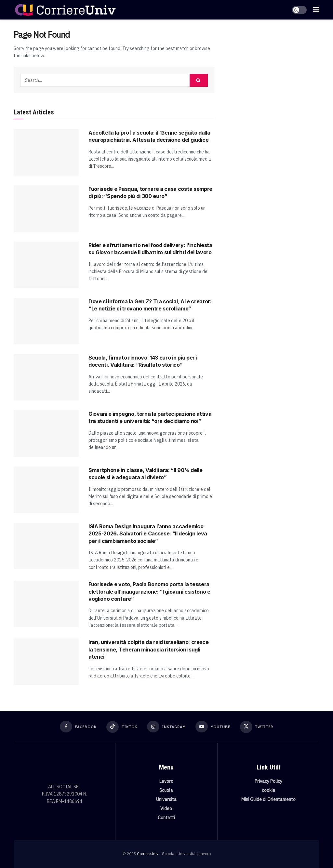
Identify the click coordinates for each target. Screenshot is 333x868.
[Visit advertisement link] (272, 77)
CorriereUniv (148, 854)
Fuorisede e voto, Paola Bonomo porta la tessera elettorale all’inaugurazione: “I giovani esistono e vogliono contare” (149, 592)
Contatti (166, 818)
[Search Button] (199, 80)
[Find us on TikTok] (122, 727)
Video (166, 809)
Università (166, 799)
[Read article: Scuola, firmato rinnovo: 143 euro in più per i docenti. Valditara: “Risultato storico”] (46, 377)
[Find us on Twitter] (257, 727)
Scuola (166, 790)
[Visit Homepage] (65, 10)
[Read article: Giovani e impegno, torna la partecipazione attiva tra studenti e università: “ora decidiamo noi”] (46, 434)
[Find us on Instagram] (166, 727)
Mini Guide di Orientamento (268, 799)
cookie (268, 790)
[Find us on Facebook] (78, 727)
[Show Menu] (316, 10)
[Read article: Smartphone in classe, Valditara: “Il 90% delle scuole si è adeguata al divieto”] (46, 490)
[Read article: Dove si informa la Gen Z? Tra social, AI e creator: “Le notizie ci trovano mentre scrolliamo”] (46, 321)
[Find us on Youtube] (213, 727)
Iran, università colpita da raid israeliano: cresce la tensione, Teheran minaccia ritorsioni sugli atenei (149, 649)
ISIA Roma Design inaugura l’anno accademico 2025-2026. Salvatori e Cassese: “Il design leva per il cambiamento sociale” (148, 534)
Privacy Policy (268, 781)
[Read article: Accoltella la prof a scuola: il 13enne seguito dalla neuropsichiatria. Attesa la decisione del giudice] (46, 152)
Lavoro (166, 781)
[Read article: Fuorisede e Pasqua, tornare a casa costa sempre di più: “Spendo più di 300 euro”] (46, 209)
